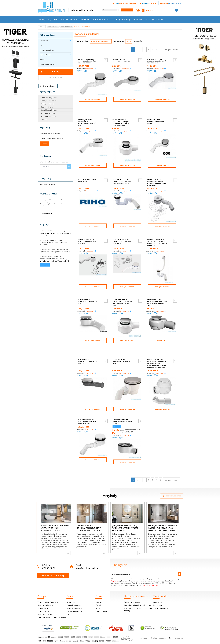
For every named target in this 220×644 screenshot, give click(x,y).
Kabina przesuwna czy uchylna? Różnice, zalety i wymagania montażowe (54, 242)
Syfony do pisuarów (48, 116)
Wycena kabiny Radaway (48, 602)
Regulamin (115, 581)
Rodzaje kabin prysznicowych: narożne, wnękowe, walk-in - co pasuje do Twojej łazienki (54, 259)
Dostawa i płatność (45, 605)
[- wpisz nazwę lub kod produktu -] (84, 10)
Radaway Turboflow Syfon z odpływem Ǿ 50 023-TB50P (87, 241)
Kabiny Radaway (122, 19)
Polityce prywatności (151, 585)
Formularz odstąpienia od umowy (138, 605)
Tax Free (70, 614)
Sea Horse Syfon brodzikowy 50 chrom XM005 (156, 121)
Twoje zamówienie (161, 608)
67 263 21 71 (49, 568)
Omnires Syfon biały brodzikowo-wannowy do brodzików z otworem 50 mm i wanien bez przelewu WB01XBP (157, 364)
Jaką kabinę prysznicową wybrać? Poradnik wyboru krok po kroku (125, 528)
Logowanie (158, 602)
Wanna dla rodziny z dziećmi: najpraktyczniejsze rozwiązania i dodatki (55, 233)
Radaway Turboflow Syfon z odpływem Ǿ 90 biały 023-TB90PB (87, 422)
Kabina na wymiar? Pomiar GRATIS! (52, 617)
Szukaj (50, 72)
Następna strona (171, 50)
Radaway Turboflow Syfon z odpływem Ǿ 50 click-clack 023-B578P (122, 181)
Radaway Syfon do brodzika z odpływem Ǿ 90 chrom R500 (156, 61)
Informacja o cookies (147, 638)
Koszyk (160, 19)
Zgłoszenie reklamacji (133, 602)
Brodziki (64, 19)
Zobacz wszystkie (172, 496)
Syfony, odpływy (47, 86)
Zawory (44, 119)
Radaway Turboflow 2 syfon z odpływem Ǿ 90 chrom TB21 (122, 241)
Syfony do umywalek (49, 98)
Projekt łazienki (101, 611)
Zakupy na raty (43, 608)
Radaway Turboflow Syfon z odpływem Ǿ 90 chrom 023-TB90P (87, 61)
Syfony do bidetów (48, 113)
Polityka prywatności (75, 611)
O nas (98, 608)
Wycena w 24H (44, 611)
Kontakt (99, 605)
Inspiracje (99, 602)
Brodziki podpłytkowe (49, 110)
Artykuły (44, 224)
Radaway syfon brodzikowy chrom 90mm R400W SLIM (87, 362)
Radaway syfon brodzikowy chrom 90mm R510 (87, 301)
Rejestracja (158, 605)
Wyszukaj (45, 127)
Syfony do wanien (47, 104)
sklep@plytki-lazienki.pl (87, 568)
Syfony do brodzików (49, 101)
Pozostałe (138, 19)
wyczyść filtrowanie (56, 77)
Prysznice (53, 19)
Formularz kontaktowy (53, 575)
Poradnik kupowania (74, 605)
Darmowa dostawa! (45, 614)
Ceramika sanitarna (102, 19)
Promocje (149, 19)
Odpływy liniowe (47, 107)
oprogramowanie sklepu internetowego (169, 638)
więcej (45, 265)
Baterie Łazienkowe (80, 19)
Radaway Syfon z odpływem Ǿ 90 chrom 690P (121, 362)
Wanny (42, 19)
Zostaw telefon (47, 214)
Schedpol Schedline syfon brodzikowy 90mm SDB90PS (122, 422)
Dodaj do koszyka (93, 99)
